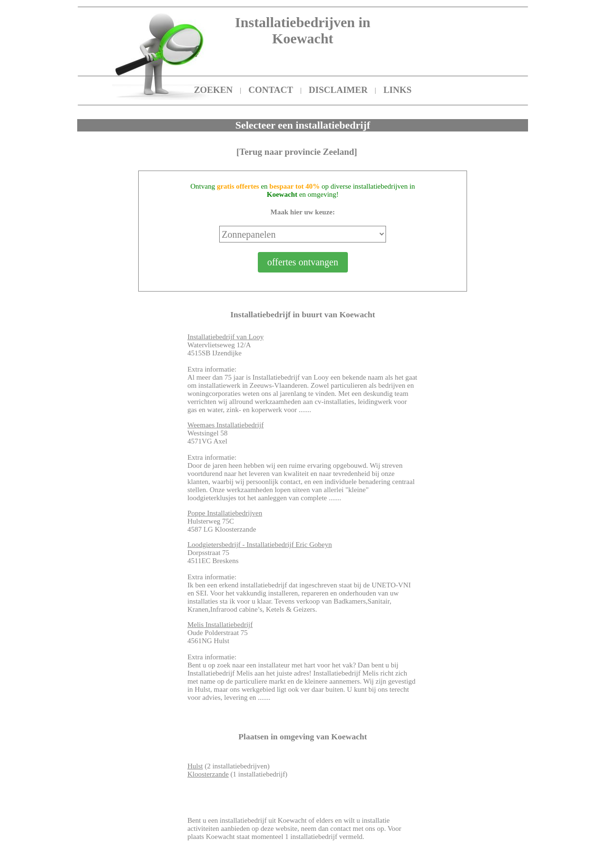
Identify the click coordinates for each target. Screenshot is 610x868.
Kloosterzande (208, 774)
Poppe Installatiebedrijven (225, 513)
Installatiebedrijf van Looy (225, 337)
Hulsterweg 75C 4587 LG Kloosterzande (225, 521)
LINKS (397, 90)
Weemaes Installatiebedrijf (225, 425)
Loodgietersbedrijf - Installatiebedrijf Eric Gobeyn (259, 545)
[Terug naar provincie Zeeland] (297, 152)
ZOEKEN (213, 90)
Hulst (195, 766)
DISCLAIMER (338, 90)
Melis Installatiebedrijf (220, 625)
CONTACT (271, 90)
